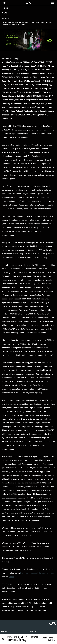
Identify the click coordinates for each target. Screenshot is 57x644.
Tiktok (11, 577)
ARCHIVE (33, 632)
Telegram (50, 573)
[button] (52, 3)
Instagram (25, 573)
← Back (5, 8)
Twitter (42, 573)
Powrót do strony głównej (47, 639)
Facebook (34, 573)
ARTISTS (4, 632)
